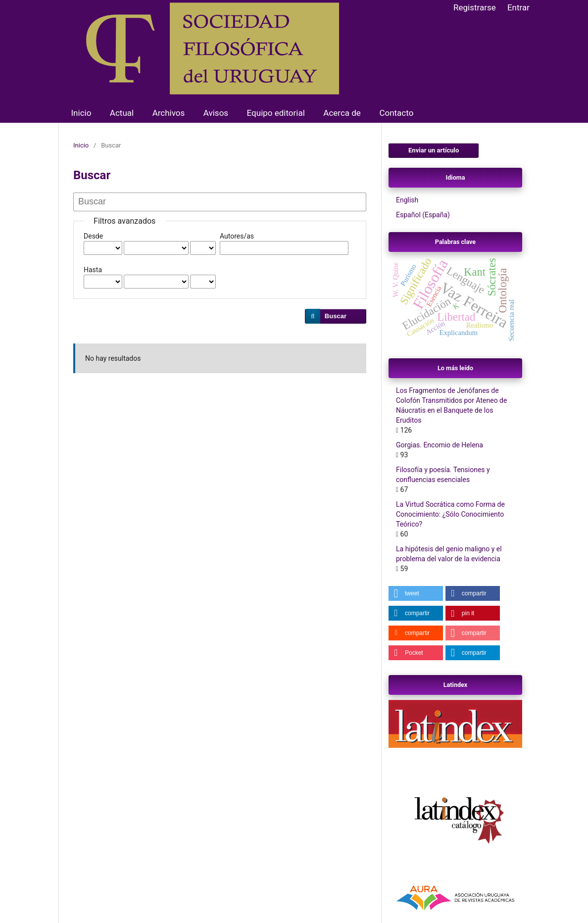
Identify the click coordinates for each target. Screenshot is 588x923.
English (407, 200)
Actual (122, 113)
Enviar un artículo (434, 150)
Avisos (216, 113)
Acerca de (342, 113)
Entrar (518, 7)
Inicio (81, 113)
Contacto (396, 113)
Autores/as (237, 236)
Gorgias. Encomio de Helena (440, 445)
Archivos (169, 113)
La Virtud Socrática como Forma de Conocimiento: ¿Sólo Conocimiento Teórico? (450, 514)
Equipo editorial (276, 113)
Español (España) (423, 215)
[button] (416, 593)
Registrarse (475, 7)
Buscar (336, 316)
